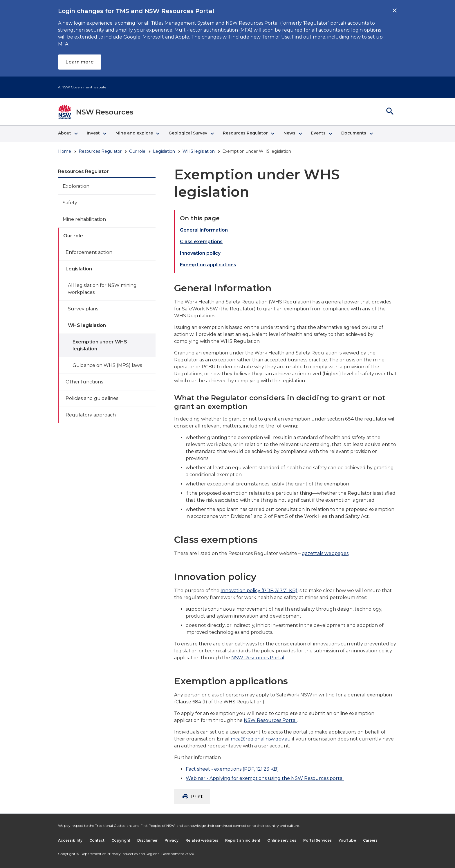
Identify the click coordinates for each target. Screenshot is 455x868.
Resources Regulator (100, 151)
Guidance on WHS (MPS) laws (107, 365)
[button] (68, 134)
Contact (97, 840)
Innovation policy (200, 253)
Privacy (171, 840)
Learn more (80, 62)
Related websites (202, 840)
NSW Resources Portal (258, 658)
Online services (282, 840)
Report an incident (243, 840)
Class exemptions (201, 242)
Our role (137, 151)
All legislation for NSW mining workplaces (102, 289)
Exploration (76, 186)
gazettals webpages (325, 553)
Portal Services (317, 840)
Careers (370, 840)
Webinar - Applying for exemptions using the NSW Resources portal (265, 778)
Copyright (121, 840)
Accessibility (70, 840)
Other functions (84, 382)
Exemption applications (208, 265)
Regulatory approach (91, 415)
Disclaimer (147, 840)
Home (65, 151)
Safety (70, 203)
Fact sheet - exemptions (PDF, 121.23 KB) (232, 769)
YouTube (347, 840)
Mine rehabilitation (84, 219)
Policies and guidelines (92, 398)
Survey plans (83, 309)
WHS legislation (199, 151)
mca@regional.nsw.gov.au (261, 739)
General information (204, 230)
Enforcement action (89, 252)
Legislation (164, 151)
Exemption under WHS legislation (100, 345)
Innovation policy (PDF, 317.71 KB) (259, 591)
